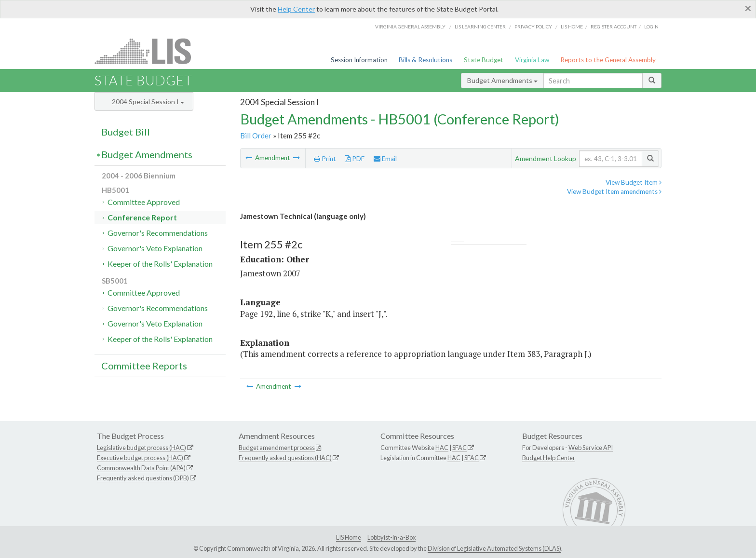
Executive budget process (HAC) (140, 458)
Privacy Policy (533, 27)
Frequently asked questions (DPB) (143, 478)
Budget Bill (126, 132)
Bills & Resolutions (425, 60)
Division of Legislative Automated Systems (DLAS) (494, 548)
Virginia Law (532, 60)
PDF (355, 159)
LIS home (572, 27)
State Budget (484, 60)
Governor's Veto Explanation (155, 248)
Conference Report (142, 217)
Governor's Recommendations (158, 233)
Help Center (296, 9)
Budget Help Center (549, 458)
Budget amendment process (277, 448)
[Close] (748, 8)
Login (651, 27)
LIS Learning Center (480, 27)
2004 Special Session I (148, 102)
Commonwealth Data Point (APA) (141, 468)
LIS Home (349, 537)
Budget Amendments (502, 80)
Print (325, 159)
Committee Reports (144, 366)
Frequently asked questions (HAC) (285, 458)
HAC (442, 448)
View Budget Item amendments (614, 191)
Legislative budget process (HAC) (142, 448)
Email (385, 159)
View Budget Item (634, 182)
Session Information (359, 60)
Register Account (614, 27)
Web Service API (591, 448)
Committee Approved (144, 202)
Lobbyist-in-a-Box (391, 537)
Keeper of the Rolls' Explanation (160, 264)
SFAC (459, 448)
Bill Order (256, 136)
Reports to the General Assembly (608, 60)
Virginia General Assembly (410, 27)
